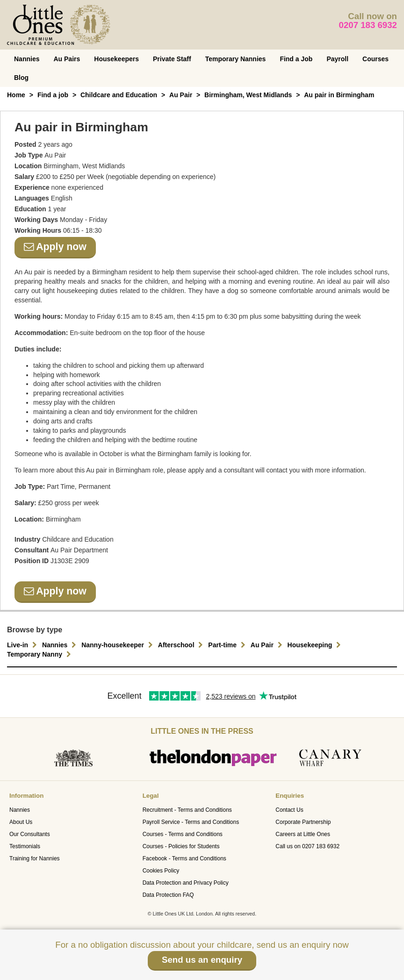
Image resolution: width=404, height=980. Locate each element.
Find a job (53, 95)
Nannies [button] (60, 645)
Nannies (27, 59)
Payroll (337, 59)
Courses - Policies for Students (181, 846)
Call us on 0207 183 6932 (307, 846)
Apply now (55, 247)
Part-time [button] (228, 645)
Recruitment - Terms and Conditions (187, 810)
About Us (21, 822)
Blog (21, 78)
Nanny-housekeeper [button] (118, 645)
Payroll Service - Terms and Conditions (191, 822)
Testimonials (25, 846)
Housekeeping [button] (316, 645)
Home (16, 95)
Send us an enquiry (202, 960)
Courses (375, 59)
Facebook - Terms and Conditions (184, 858)
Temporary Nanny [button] (40, 654)
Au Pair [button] (268, 645)
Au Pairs (67, 59)
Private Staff (172, 59)
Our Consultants (30, 834)
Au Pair (181, 95)
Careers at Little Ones (303, 834)
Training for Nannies (35, 858)
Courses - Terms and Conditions (183, 834)
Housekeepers (116, 59)
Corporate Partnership (303, 822)
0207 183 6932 (368, 25)
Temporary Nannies (236, 59)
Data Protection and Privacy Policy (186, 883)
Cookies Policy (161, 871)
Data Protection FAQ (168, 895)
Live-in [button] (23, 645)
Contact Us (289, 810)
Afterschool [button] (182, 645)
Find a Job (296, 59)
